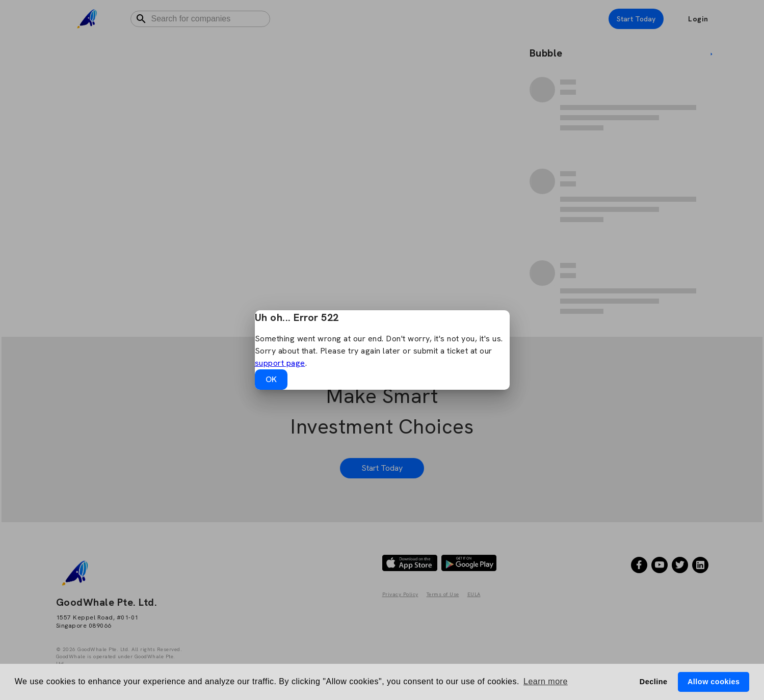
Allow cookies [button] (714, 682)
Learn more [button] (546, 681)
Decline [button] (654, 682)
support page (280, 363)
